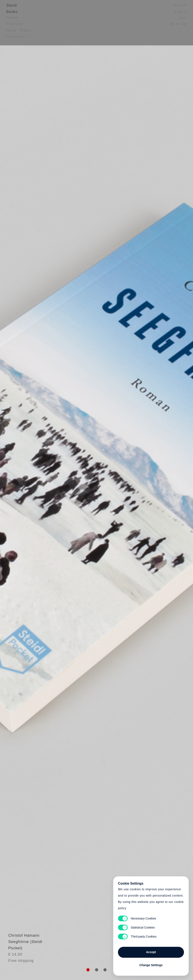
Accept (151, 951)
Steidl (12, 7)
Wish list (179, 26)
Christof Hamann (22, 945)
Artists (12, 20)
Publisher (15, 26)
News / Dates (19, 33)
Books (12, 14)
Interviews (16, 39)
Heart (68, 490)
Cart (183, 20)
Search (180, 7)
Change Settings (151, 964)
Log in (181, 14)
